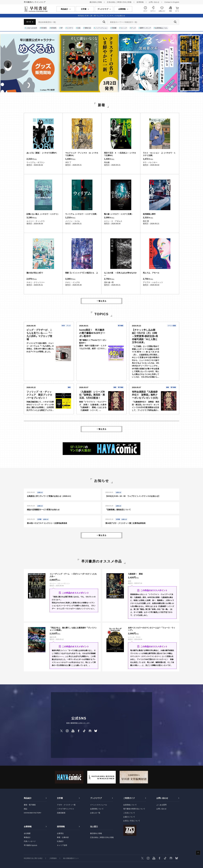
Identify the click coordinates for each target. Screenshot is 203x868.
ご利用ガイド (129, 798)
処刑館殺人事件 (149, 214)
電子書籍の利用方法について (134, 809)
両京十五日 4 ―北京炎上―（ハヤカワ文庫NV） (120, 154)
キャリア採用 (62, 845)
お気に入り (162, 11)
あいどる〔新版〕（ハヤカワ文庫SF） (42, 153)
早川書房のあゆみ (31, 845)
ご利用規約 (53, 858)
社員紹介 (60, 841)
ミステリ (70, 28)
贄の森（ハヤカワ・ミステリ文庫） (119, 214)
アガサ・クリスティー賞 (66, 805)
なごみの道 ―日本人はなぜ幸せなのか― (120, 274)
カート (177, 11)
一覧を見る (102, 301)
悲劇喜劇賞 (61, 813)
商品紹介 (28, 798)
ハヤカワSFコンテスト (66, 809)
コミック (124, 28)
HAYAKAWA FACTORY (33, 813)
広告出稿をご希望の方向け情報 (119, 2)
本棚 (170, 11)
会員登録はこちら (161, 28)
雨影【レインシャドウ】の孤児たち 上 (82, 273)
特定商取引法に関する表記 (33, 858)
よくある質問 (161, 805)
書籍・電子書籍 (30, 805)
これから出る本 (31, 28)
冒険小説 (88, 28)
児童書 (114, 28)
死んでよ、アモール (151, 273)
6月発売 (54, 28)
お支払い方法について (132, 821)
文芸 (79, 28)
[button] (8, 64)
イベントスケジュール (99, 805)
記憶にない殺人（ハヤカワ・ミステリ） (43, 214)
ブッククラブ (96, 798)
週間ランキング (145, 28)
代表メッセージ (30, 841)
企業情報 (28, 827)
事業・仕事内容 (63, 837)
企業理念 (60, 833)
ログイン (153, 11)
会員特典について (97, 809)
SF (62, 28)
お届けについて (129, 817)
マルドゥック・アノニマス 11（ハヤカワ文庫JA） (82, 154)
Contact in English (172, 2)
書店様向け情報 (96, 2)
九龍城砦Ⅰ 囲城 (135, 574)
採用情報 (140, 2)
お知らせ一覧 (95, 813)
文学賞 (60, 798)
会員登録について (130, 805)
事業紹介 (27, 837)
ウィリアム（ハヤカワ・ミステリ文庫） (82, 214)
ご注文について (129, 813)
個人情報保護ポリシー (71, 858)
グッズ (133, 28)
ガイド (145, 11)
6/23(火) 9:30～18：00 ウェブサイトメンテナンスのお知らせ (102, 16)
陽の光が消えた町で (35, 273)
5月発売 (44, 28)
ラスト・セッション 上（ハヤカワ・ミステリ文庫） (159, 154)
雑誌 (26, 809)
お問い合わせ (154, 2)
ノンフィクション (101, 28)
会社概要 (27, 833)
